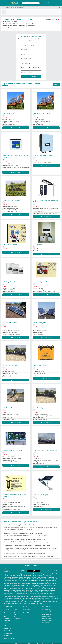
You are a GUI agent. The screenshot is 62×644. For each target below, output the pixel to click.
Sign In (49, 2)
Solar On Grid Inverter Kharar (42, 155)
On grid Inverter (38, 243)
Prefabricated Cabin (20, 581)
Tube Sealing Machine (18, 574)
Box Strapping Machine (14, 576)
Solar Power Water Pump (11, 407)
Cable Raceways (27, 592)
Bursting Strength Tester (10, 589)
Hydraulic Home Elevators (48, 576)
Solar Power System (39, 407)
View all (56, 83)
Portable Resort (35, 579)
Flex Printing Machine (47, 584)
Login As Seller (45, 621)
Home (3, 6)
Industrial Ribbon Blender (30, 574)
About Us (6, 608)
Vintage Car (38, 600)
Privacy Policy (27, 612)
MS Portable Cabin (44, 579)
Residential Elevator (9, 578)
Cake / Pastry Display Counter (42, 589)
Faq (60, 6)
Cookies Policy (27, 608)
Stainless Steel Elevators (39, 578)
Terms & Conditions (28, 610)
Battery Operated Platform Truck (49, 600)
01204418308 (8, 627)
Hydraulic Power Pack (26, 584)
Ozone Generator (19, 602)
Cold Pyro (27, 602)
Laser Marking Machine (21, 573)
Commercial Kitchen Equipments (49, 591)
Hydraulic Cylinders (15, 584)
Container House (35, 583)
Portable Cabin (31, 573)
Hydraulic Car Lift (19, 578)
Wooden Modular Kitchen (23, 596)
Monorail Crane (45, 587)
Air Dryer (14, 596)
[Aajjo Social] (48, 570)
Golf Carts (32, 600)
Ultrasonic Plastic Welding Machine (40, 592)
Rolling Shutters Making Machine (38, 596)
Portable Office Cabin (31, 581)
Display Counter (37, 576)
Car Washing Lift (51, 596)
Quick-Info (7, 617)
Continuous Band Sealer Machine (19, 594)
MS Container (11, 581)
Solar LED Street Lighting (41, 494)
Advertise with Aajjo (46, 610)
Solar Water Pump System (11, 199)
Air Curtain (38, 591)
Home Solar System (9, 112)
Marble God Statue (25, 591)
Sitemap (6, 610)
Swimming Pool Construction (25, 599)
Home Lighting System (10, 243)
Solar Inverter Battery (40, 364)
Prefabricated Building (42, 581)
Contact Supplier (16, 127)
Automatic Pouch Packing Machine (36, 594)
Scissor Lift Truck (28, 578)
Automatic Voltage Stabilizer (11, 587)
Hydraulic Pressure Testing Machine (25, 589)
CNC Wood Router (37, 584)
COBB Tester (53, 587)
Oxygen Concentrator (9, 602)
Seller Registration (46, 608)
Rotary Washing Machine (22, 586)
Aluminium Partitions (42, 574)
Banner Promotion (46, 613)
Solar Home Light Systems (41, 112)
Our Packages (45, 612)
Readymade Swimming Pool (50, 599)
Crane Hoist (38, 587)
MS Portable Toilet (26, 579)
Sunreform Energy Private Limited (15, 6)
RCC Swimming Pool (37, 599)
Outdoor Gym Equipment (10, 600)
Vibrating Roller (8, 574)
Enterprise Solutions (47, 619)
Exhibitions (7, 619)
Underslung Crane (23, 587)
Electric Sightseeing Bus (23, 600)
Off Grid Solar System (10, 364)
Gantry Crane (31, 587)
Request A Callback (31, 564)
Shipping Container (26, 583)
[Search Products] (22, 2)
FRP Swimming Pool (12, 599)
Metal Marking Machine (14, 591)
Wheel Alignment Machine (15, 597)
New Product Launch (47, 617)
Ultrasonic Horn (18, 592)
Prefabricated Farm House (14, 579)
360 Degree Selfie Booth (36, 602)
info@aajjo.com (8, 632)
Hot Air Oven (51, 583)
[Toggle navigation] (59, 11)
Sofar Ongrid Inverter (9, 281)
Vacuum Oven (43, 583)
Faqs (5, 621)
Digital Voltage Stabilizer (48, 586)
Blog (5, 615)
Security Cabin (49, 578)
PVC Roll (32, 591)
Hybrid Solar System (39, 322)
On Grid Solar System (10, 322)
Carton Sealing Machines (26, 576)
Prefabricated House (15, 583)
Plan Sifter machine (9, 592)
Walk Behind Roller (53, 573)
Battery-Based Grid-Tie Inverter (13, 449)
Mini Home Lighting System (42, 281)
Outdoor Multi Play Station (41, 573)
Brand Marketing (46, 615)
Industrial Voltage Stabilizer (35, 586)
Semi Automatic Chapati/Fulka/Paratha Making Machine (35, 597)
